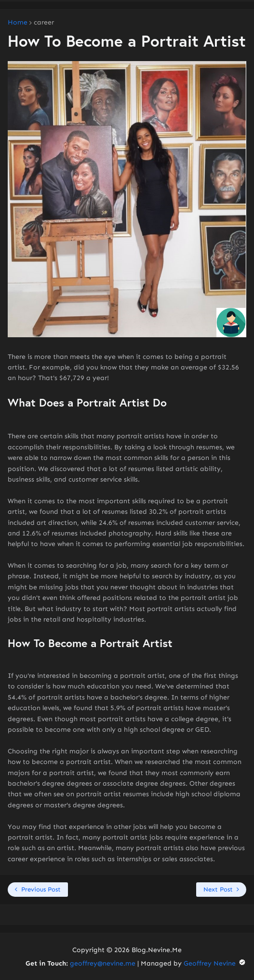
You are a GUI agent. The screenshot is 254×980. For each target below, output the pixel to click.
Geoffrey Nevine (215, 963)
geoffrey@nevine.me (103, 963)
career (44, 23)
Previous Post (41, 889)
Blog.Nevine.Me (157, 950)
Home (18, 23)
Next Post (218, 889)
